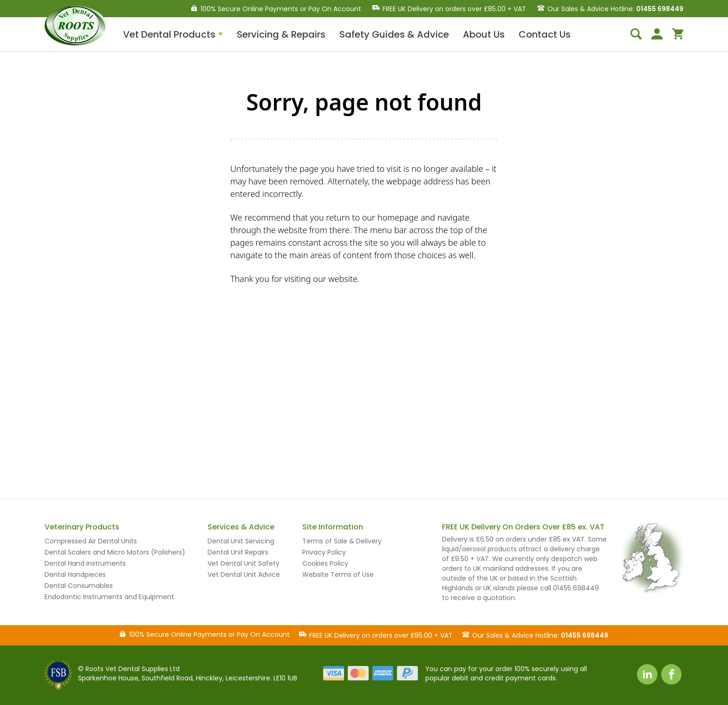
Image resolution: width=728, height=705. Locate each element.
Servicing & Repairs (281, 34)
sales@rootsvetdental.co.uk (504, 443)
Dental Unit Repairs (238, 552)
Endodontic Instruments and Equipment (109, 597)
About (484, 34)
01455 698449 (660, 9)
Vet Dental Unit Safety (244, 563)
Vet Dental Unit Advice (244, 574)
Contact (545, 34)
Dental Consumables (79, 586)
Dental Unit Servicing (241, 541)
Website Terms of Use (338, 574)
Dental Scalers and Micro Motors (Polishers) (115, 552)
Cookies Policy (325, 563)
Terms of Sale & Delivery (342, 541)
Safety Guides (394, 34)
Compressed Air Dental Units (91, 541)
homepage (398, 217)
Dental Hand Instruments (85, 563)
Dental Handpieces (75, 574)
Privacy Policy (324, 552)
